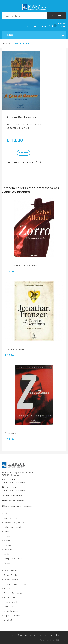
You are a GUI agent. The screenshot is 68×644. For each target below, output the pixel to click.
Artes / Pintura (11, 571)
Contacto (8, 550)
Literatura (8, 607)
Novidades (9, 545)
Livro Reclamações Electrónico (17, 506)
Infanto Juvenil (10, 602)
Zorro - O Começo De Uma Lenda (21, 265)
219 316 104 (16, 481)
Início (4, 43)
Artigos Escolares (12, 575)
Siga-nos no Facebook (13, 501)
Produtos (8, 536)
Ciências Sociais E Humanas (17, 584)
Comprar (24, 153)
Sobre (7, 532)
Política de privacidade (14, 527)
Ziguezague (10, 433)
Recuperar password (13, 559)
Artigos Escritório (12, 580)
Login (6, 554)
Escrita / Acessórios (13, 593)
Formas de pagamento (14, 523)
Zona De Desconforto (15, 349)
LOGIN (43, 26)
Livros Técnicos (11, 611)
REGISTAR (32, 26)
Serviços (8, 541)
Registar (8, 563)
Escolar (7, 589)
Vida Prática (9, 620)
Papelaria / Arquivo (13, 615)
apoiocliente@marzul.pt (14, 495)
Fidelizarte (61, 640)
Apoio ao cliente (11, 518)
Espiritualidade (11, 597)
